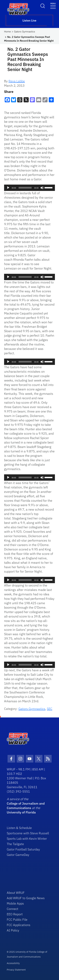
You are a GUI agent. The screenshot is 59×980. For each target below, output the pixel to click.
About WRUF (16, 893)
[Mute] (42, 188)
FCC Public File (17, 920)
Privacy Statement (16, 970)
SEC (50, 709)
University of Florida (21, 812)
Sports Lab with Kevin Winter (27, 839)
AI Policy (13, 930)
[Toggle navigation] (53, 5)
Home (7, 31)
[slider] (25, 188)
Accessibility (13, 963)
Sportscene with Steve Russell (28, 833)
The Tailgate (15, 844)
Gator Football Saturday (23, 849)
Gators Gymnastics (25, 31)
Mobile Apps (15, 903)
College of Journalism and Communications (26, 806)
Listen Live (29, 20)
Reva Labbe (17, 81)
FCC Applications (19, 925)
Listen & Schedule (19, 828)
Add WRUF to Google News (26, 898)
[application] (29, 188)
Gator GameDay (18, 855)
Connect (13, 909)
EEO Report (15, 914)
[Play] (8, 188)
